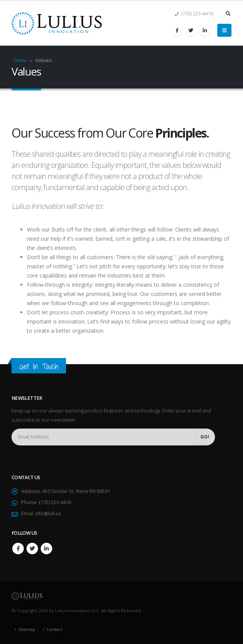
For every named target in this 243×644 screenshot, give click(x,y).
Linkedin (46, 549)
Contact (55, 629)
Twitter (32, 549)
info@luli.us (49, 513)
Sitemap (27, 629)
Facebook (18, 549)
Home (20, 60)
